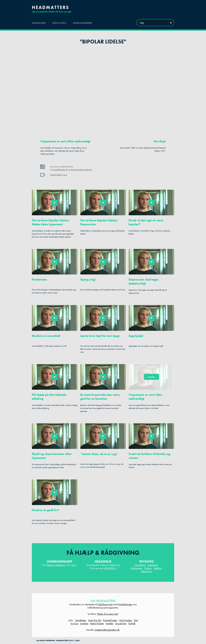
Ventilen (110, 623)
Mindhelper (81, 620)
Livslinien (84, 623)
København (147, 571)
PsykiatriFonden (125, 604)
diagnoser (39, 22)
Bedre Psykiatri (97, 623)
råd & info (59, 22)
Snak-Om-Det (95, 620)
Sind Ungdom (126, 620)
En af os (75, 623)
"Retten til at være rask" (108, 614)
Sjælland (158, 568)
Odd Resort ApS (105, 604)
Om (160, 141)
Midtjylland (153, 565)
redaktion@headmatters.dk (107, 630)
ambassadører (82, 22)
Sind (136, 620)
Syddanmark (136, 568)
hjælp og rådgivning (56, 565)
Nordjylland (140, 565)
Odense (148, 568)
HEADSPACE (110, 568)
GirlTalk (132, 623)
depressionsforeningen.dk (81, 170)
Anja (65, 175)
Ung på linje (121, 623)
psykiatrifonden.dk (60, 170)
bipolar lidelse (56, 175)
